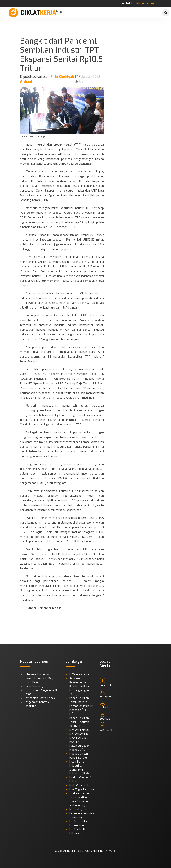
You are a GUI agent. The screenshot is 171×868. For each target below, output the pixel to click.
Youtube (105, 716)
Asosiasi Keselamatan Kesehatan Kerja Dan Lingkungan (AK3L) (80, 686)
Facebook (106, 682)
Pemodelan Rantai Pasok (39, 698)
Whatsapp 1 (107, 727)
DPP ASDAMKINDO (80, 734)
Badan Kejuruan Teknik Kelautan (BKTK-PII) (79, 722)
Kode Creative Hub (81, 786)
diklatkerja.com (144, 4)
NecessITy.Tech (79, 809)
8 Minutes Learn (80, 674)
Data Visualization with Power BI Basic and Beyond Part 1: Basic (41, 678)
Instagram (106, 693)
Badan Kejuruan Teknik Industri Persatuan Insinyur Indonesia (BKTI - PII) (81, 706)
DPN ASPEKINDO (79, 730)
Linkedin (105, 705)
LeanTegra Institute (82, 790)
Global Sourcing (33, 686)
